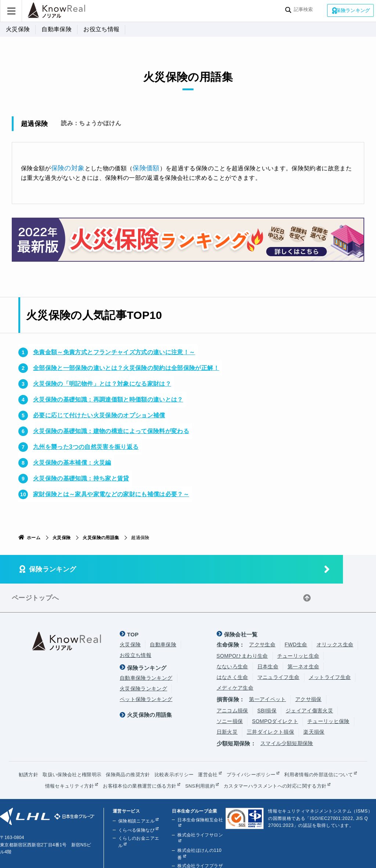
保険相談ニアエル (135, 803)
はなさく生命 (232, 648)
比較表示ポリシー (215, 745)
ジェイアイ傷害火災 (309, 681)
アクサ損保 (308, 670)
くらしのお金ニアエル (140, 820)
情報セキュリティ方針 (163, 756)
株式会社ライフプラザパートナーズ (199, 851)
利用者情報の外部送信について (91, 756)
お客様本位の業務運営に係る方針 (237, 756)
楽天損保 (314, 702)
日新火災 (227, 702)
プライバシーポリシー (297, 745)
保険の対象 (66, 168)
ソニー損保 (230, 692)
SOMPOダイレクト (275, 692)
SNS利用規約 (302, 756)
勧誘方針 (59, 745)
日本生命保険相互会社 (199, 802)
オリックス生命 (335, 615)
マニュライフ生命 (279, 648)
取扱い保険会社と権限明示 (106, 745)
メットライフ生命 (330, 648)
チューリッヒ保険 (328, 692)
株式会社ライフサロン (199, 817)
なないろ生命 (232, 637)
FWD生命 (296, 615)
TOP (133, 605)
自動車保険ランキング (146, 649)
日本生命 (268, 637)
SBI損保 (267, 681)
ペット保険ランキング (146, 670)
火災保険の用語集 (101, 537)
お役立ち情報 (101, 29)
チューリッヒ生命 (298, 627)
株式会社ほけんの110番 (200, 832)
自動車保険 (57, 29)
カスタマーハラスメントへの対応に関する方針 (186, 767)
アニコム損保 (232, 681)
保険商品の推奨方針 (165, 745)
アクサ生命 (262, 615)
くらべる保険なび (135, 812)
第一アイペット (267, 670)
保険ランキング (353, 10)
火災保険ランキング (143, 659)
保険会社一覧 (241, 605)
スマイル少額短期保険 (287, 714)
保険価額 (141, 168)
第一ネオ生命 (303, 637)
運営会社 (251, 745)
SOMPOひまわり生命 (242, 627)
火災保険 (18, 29)
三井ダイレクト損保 (270, 702)
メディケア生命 (235, 658)
